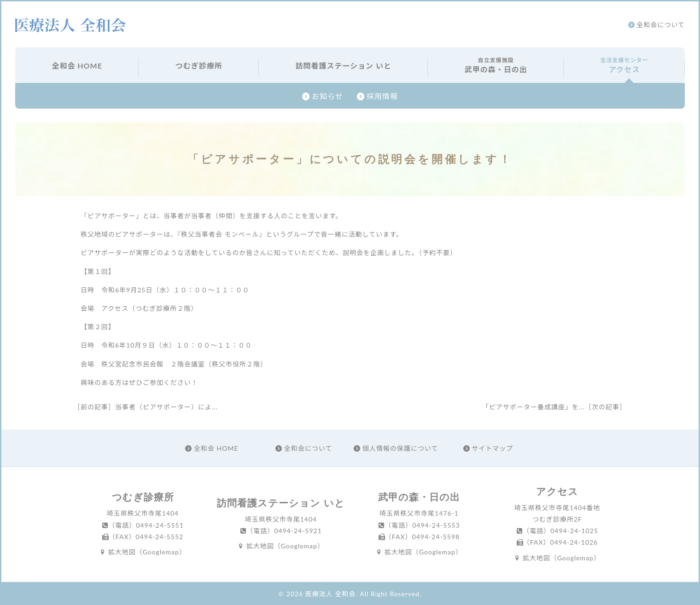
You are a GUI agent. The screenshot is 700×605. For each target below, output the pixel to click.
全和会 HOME (77, 66)
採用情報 (377, 96)
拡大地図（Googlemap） (143, 552)
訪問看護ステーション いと (343, 66)
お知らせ (323, 96)
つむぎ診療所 (199, 66)
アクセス (624, 65)
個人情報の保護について (396, 448)
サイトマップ (488, 448)
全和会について (656, 25)
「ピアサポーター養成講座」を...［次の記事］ (554, 407)
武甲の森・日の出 (496, 65)
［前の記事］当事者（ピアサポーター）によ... (146, 407)
